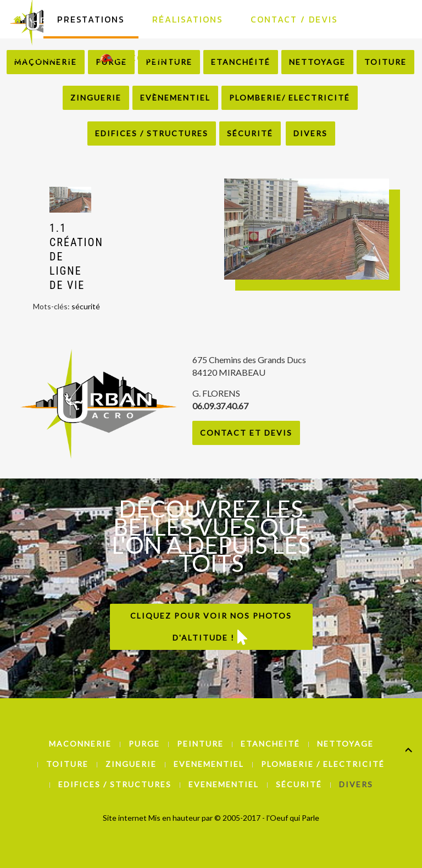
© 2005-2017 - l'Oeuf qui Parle (267, 818)
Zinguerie (96, 98)
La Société (43, 58)
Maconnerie (80, 744)
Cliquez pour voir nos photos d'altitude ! (211, 628)
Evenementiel (209, 764)
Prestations (91, 19)
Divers (310, 133)
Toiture (67, 764)
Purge (144, 744)
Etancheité (270, 744)
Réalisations (188, 19)
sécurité (86, 306)
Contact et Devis (246, 433)
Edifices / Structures (152, 133)
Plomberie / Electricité (323, 764)
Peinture (200, 744)
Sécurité (250, 133)
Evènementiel (175, 98)
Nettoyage (345, 744)
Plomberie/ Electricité (290, 98)
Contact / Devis (294, 19)
